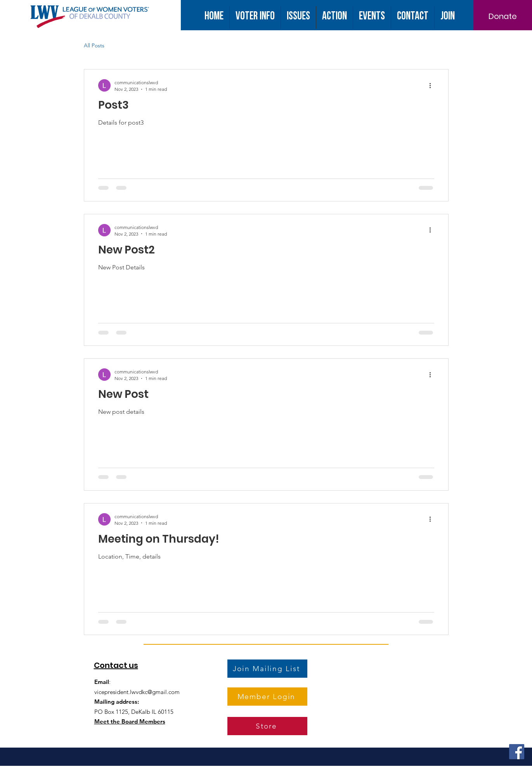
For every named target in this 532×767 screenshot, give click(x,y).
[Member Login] (267, 697)
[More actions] (433, 85)
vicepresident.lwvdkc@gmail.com (137, 692)
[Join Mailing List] (267, 669)
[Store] (267, 726)
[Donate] (503, 16)
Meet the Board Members (130, 721)
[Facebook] (517, 752)
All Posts (94, 45)
